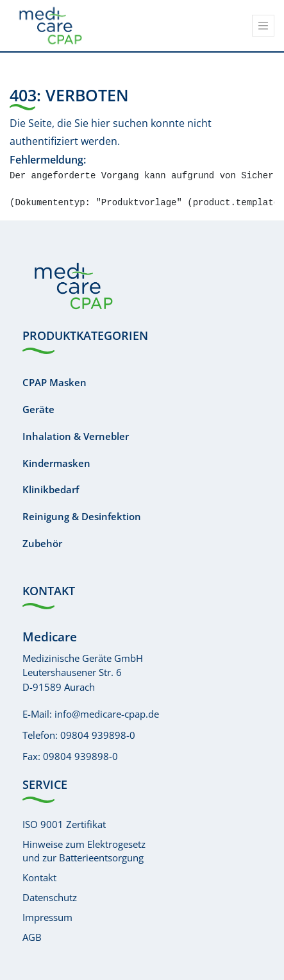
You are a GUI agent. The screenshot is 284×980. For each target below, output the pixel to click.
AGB (32, 937)
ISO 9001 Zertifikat (64, 824)
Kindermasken (56, 463)
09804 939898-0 (98, 735)
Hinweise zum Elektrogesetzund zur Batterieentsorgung (84, 851)
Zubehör (42, 543)
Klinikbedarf (51, 489)
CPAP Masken (54, 382)
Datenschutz (50, 897)
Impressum (47, 917)
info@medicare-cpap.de (107, 714)
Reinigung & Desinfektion (82, 516)
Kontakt (39, 877)
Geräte (38, 409)
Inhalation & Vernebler (76, 436)
